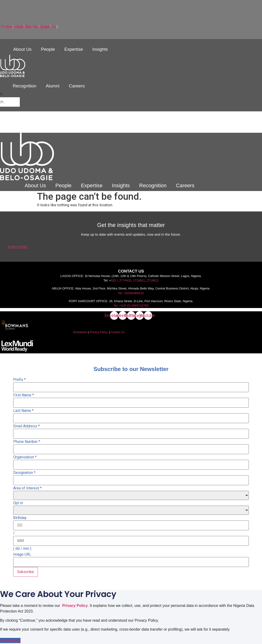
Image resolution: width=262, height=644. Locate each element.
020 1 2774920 (121, 280)
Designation (24, 473)
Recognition (24, 86)
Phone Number (27, 442)
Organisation (25, 457)
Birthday (20, 518)
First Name (24, 395)
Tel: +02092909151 (131, 293)
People (48, 49)
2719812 (153, 280)
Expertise (74, 49)
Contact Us (118, 332)
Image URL (22, 554)
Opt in (18, 503)
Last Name (23, 411)
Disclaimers (80, 332)
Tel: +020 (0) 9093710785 (131, 306)
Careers (77, 86)
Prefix (19, 380)
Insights (100, 49)
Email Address (26, 426)
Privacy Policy (99, 332)
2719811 (139, 280)
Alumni (52, 86)
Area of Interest (27, 488)
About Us (22, 49)
